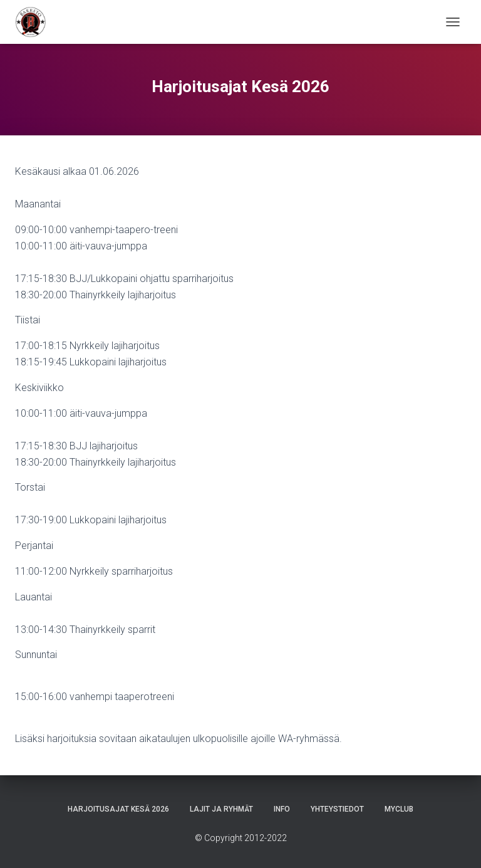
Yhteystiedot (337, 809)
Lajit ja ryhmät (221, 809)
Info (282, 809)
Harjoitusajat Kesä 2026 (118, 809)
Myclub (399, 809)
